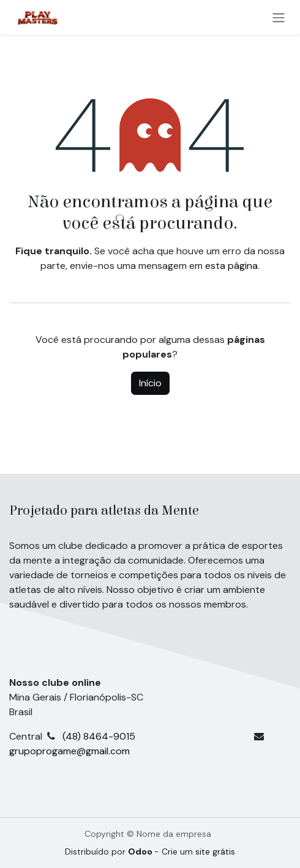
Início (150, 383)
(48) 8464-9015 (158, 736)
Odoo (141, 851)
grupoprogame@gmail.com (69, 751)
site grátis (215, 851)
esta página (231, 266)
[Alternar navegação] (279, 17)
